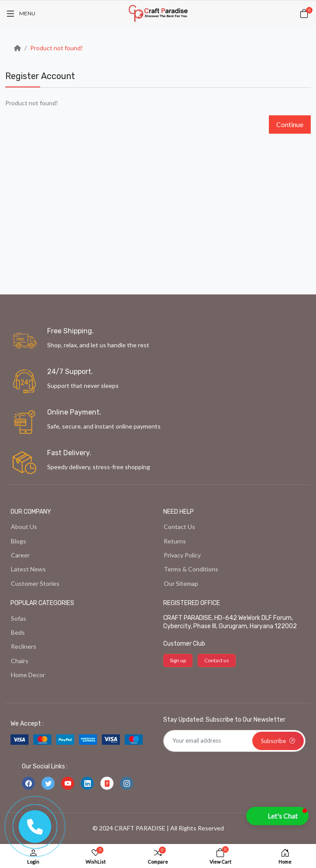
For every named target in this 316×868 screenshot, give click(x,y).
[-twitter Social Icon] (48, 783)
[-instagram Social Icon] (127, 783)
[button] (277, 816)
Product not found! (57, 48)
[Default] (234, 741)
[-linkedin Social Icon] (87, 783)
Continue (290, 124)
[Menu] (20, 14)
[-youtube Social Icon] (68, 783)
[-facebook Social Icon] (28, 783)
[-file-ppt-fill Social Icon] (107, 783)
